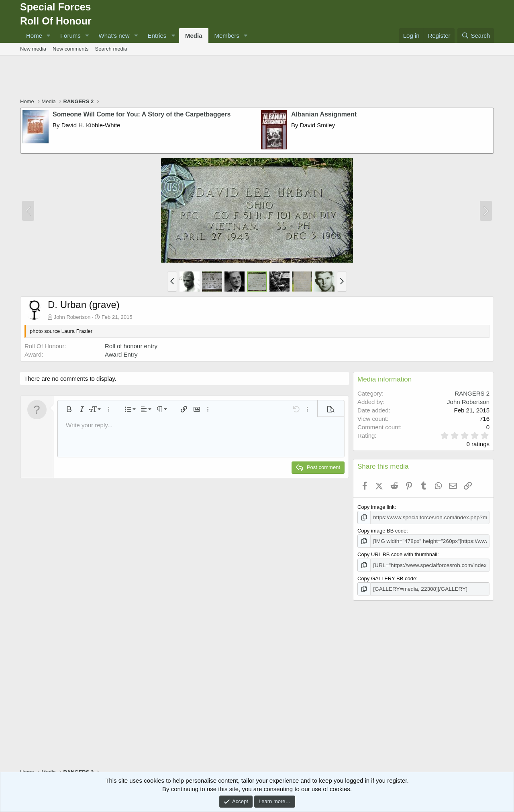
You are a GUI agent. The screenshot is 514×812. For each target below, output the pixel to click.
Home (34, 36)
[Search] (476, 36)
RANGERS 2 (472, 393)
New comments (71, 49)
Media (194, 36)
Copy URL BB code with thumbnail (397, 554)
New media (33, 49)
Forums (70, 36)
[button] (49, 36)
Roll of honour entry (131, 346)
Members (227, 36)
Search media (111, 49)
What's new (114, 36)
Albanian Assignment (324, 114)
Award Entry (121, 354)
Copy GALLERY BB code (387, 577)
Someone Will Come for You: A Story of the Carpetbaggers (142, 114)
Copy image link (376, 507)
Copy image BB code (382, 530)
